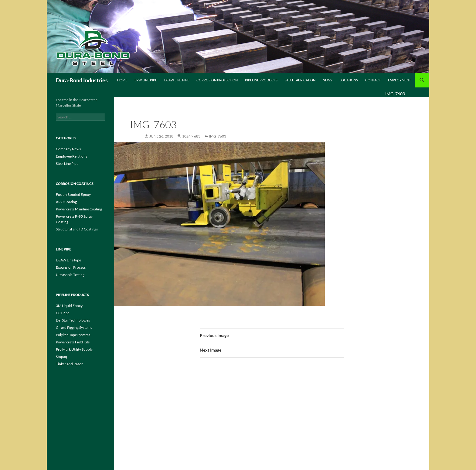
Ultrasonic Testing (70, 275)
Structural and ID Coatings (77, 229)
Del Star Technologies (73, 320)
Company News (68, 149)
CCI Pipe (63, 313)
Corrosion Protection (217, 80)
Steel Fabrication (300, 80)
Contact (373, 80)
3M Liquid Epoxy (69, 306)
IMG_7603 (218, 136)
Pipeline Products (261, 80)
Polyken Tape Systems (73, 335)
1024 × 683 (191, 136)
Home (122, 80)
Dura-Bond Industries (82, 80)
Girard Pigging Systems (74, 327)
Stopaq (61, 357)
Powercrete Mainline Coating (79, 209)
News (327, 80)
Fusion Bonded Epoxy (73, 194)
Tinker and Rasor (69, 364)
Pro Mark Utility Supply (74, 349)
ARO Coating (66, 202)
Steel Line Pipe (67, 163)
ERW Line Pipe (146, 80)
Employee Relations (71, 156)
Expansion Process (71, 267)
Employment (399, 80)
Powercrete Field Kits (73, 342)
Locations (349, 80)
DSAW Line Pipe (177, 80)
